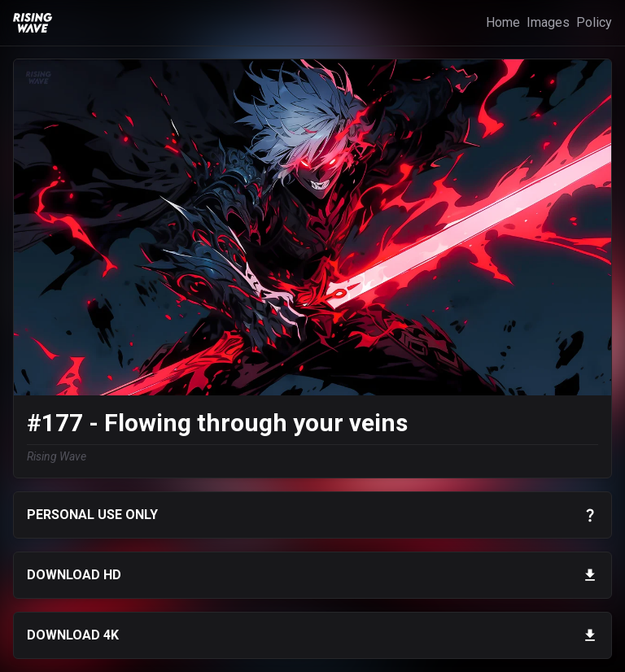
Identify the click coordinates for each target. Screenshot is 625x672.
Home (503, 22)
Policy (594, 22)
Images (548, 22)
